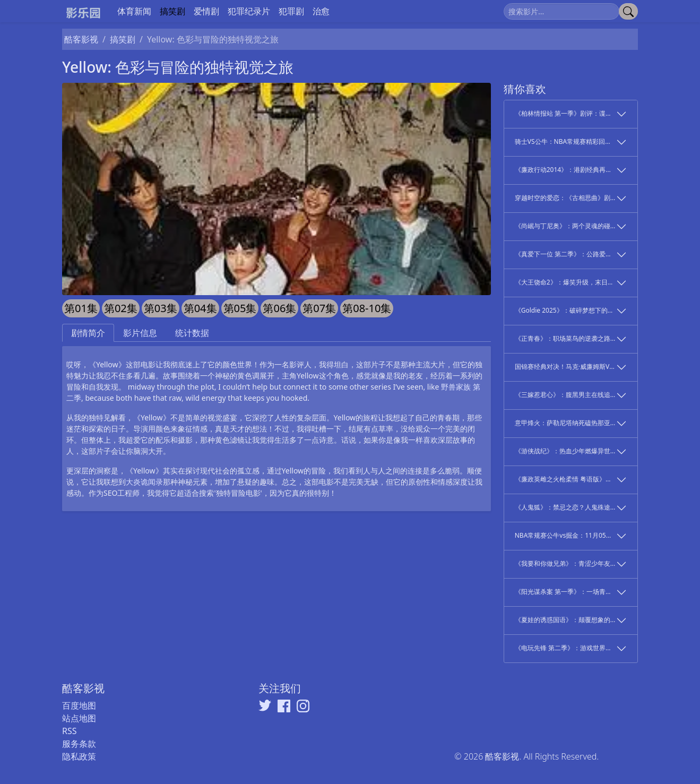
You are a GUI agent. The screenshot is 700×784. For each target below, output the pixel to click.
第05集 (240, 308)
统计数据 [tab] (192, 333)
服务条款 (79, 744)
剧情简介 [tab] (88, 333)
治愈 (321, 11)
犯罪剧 (291, 11)
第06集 (279, 308)
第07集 (319, 308)
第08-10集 (367, 308)
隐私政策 (79, 756)
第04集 (200, 308)
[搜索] (561, 11)
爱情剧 (206, 11)
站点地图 (79, 718)
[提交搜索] (628, 11)
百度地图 (79, 705)
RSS (70, 731)
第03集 (161, 308)
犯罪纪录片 (249, 11)
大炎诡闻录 (144, 482)
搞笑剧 (172, 11)
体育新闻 (134, 11)
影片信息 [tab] (140, 333)
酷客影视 (81, 39)
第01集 (81, 308)
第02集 (121, 308)
